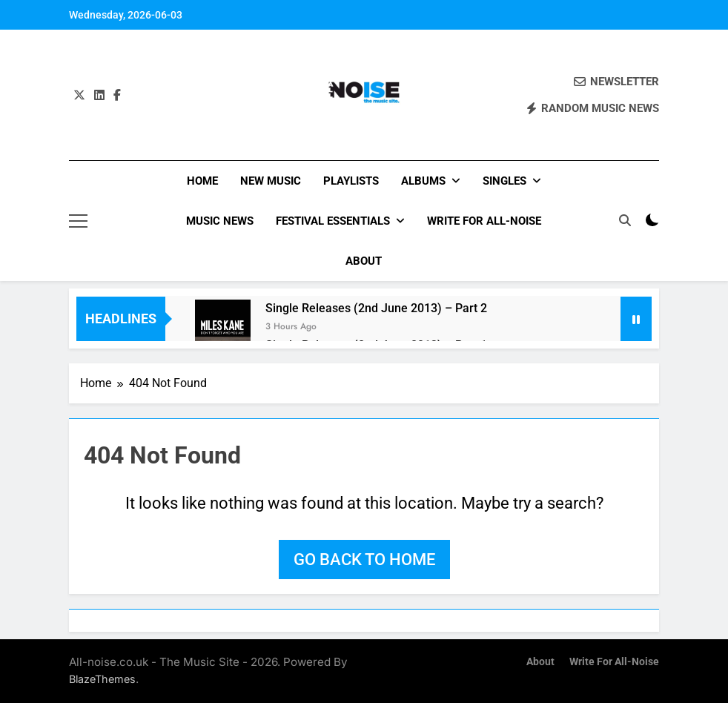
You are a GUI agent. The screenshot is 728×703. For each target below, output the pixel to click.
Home (202, 181)
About (364, 261)
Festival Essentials (333, 221)
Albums (423, 181)
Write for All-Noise (484, 221)
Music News (220, 221)
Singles (504, 181)
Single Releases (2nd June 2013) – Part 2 (376, 308)
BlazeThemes (102, 679)
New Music (271, 181)
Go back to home (364, 560)
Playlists (351, 181)
